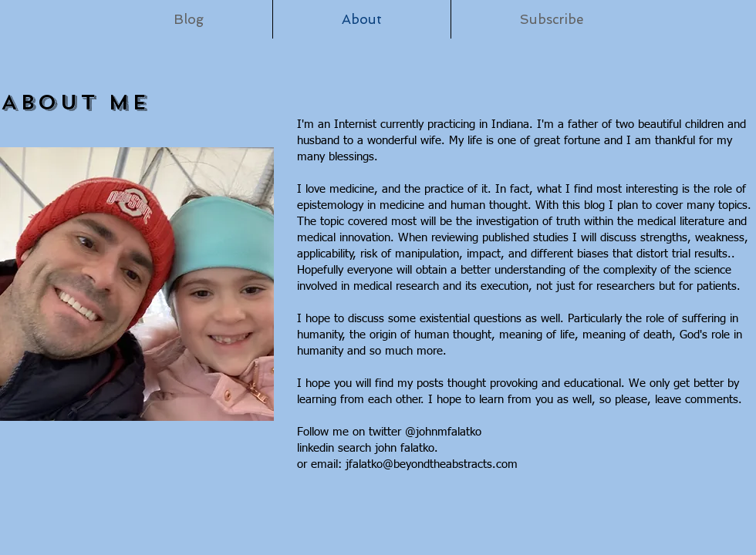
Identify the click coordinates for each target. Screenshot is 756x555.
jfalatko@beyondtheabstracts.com (432, 464)
